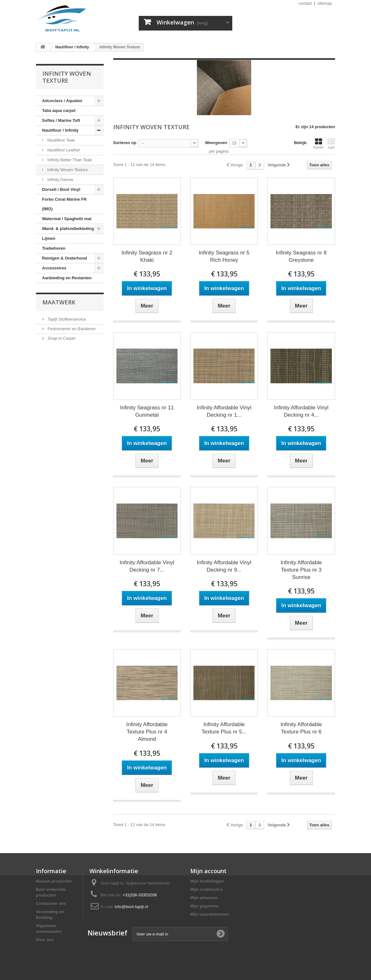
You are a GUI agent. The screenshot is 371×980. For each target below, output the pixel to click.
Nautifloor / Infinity (60, 130)
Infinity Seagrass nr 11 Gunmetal (147, 411)
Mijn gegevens (205, 906)
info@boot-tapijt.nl (132, 907)
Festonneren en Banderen (71, 329)
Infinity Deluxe (60, 180)
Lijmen (49, 238)
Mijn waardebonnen (210, 914)
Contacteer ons (51, 904)
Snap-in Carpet (61, 338)
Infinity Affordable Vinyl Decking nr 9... (224, 566)
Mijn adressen (204, 898)
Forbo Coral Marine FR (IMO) (64, 204)
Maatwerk (59, 302)
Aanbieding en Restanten (67, 278)
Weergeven (216, 143)
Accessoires (54, 268)
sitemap (325, 3)
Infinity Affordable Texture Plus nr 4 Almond (147, 732)
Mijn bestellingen (207, 881)
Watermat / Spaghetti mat (67, 219)
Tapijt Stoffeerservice (66, 319)
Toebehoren (54, 248)
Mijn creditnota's (207, 890)
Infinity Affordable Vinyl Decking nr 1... (224, 411)
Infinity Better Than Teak (69, 160)
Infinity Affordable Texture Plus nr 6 (301, 728)
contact (305, 3)
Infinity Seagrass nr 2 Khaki (147, 256)
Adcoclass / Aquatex (62, 101)
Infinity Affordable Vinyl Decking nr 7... (147, 566)
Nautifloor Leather (63, 150)
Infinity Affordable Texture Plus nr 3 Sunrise (301, 570)
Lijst (331, 143)
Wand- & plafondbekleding (68, 229)
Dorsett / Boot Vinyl (61, 189)
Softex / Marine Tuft (61, 120)
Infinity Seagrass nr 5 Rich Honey (224, 256)
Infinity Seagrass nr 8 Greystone (301, 256)
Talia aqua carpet (59, 111)
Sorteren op (125, 143)
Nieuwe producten (54, 881)
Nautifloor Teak (60, 140)
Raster (318, 143)
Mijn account (208, 871)
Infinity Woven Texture (67, 170)
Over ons (45, 940)
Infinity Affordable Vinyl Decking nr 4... (301, 411)
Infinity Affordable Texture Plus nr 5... (224, 728)
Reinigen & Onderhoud (65, 258)
